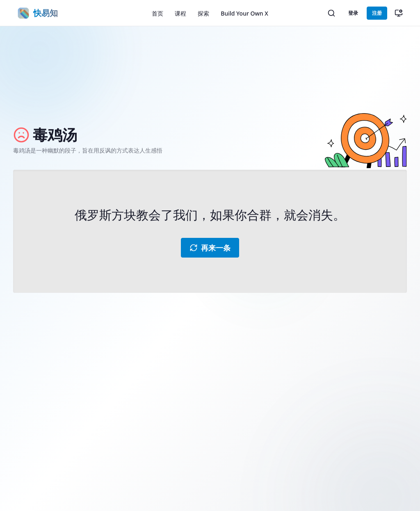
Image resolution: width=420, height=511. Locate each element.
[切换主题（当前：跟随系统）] (399, 13)
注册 (377, 13)
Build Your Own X (244, 13)
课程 (180, 13)
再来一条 (210, 248)
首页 (157, 13)
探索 (203, 13)
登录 (353, 13)
